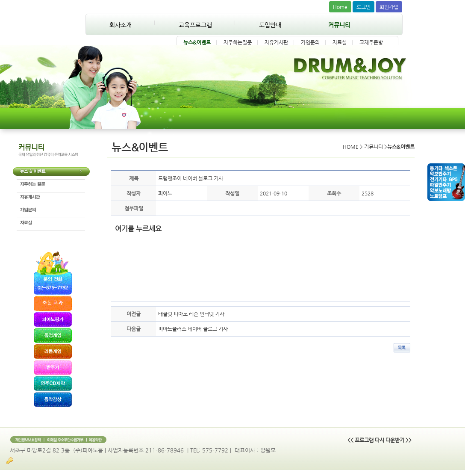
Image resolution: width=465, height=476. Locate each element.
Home (340, 7)
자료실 (340, 42)
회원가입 (389, 7)
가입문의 (310, 42)
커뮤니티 (339, 25)
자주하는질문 (238, 42)
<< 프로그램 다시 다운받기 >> (380, 440)
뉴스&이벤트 (197, 42)
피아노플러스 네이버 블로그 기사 (193, 329)
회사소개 (121, 25)
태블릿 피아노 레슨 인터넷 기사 (191, 314)
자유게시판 (276, 42)
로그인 (363, 7)
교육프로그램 (195, 25)
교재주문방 (371, 42)
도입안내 (270, 25)
